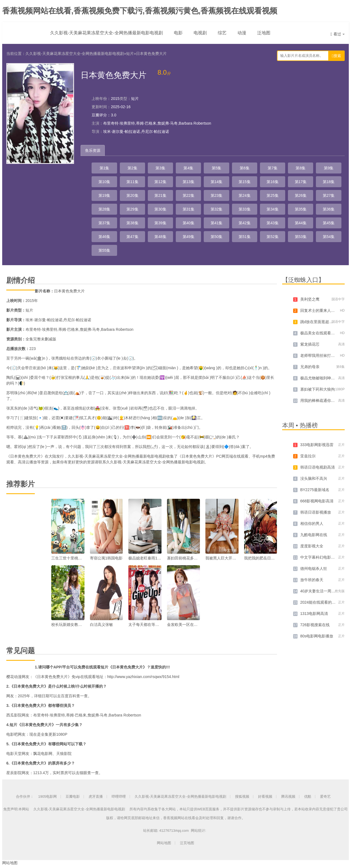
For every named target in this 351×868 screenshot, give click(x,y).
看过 (338, 34)
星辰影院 (14, 773)
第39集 (160, 223)
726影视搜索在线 (315, 625)
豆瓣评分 (99, 115)
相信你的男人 (312, 523)
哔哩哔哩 (119, 796)
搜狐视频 (242, 796)
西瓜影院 (14, 715)
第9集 (329, 168)
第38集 (132, 223)
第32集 (217, 209)
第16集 (273, 182)
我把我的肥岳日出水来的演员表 (271, 558)
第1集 (104, 168)
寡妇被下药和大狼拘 (318, 389)
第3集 (160, 168)
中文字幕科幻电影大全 (319, 557)
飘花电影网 (43, 754)
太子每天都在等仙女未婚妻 (151, 625)
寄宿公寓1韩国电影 (106, 558)
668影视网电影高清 (317, 501)
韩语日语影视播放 (316, 512)
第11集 (132, 182)
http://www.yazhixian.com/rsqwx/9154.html (143, 677)
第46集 (104, 237)
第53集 (301, 237)
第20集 (132, 195)
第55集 (104, 250)
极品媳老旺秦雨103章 (147, 558)
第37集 (104, 223)
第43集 (273, 223)
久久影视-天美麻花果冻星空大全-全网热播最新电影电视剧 (107, 33)
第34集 (273, 209)
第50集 (217, 237)
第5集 (217, 168)
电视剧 (200, 33)
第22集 (189, 195)
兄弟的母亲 (310, 367)
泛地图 (264, 33)
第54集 (329, 237)
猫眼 (83, 773)
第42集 (245, 223)
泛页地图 (187, 843)
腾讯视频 (288, 796)
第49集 (189, 237)
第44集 (301, 223)
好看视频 (265, 796)
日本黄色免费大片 (151, 54)
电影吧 (12, 734)
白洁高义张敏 (101, 625)
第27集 (329, 195)
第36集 (329, 209)
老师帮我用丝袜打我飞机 (321, 355)
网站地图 (164, 843)
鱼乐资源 (93, 150)
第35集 (301, 209)
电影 (178, 33)
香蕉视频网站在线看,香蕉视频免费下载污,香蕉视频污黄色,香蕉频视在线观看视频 (140, 11)
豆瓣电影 (73, 796)
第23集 (217, 195)
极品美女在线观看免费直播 (323, 333)
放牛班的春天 (312, 580)
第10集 (104, 182)
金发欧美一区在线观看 (186, 625)
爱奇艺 (325, 796)
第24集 (245, 195)
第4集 (188, 168)
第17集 (301, 182)
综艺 (222, 33)
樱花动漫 (14, 677)
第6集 (245, 168)
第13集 (189, 182)
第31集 (189, 209)
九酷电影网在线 (314, 535)
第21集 (160, 195)
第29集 (132, 209)
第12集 (160, 182)
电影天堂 (14, 754)
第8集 (301, 168)
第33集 (245, 209)
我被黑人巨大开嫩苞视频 (227, 558)
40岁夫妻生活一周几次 (320, 591)
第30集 (160, 209)
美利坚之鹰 (310, 299)
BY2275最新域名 (315, 490)
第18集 (329, 182)
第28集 (104, 209)
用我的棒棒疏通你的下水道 (323, 401)
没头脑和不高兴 (314, 478)
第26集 (301, 195)
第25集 (273, 195)
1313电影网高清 (314, 614)
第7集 (273, 168)
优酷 (308, 796)
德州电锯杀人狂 (314, 569)
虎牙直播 (96, 796)
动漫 (242, 33)
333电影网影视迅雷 (317, 445)
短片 (130, 54)
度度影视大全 (312, 546)
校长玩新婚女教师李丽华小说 (76, 625)
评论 (23, 155)
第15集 (245, 182)
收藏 (56, 155)
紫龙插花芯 (310, 344)
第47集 (132, 237)
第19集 (104, 195)
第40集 (189, 223)
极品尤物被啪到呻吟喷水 (321, 378)
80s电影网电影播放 (317, 636)
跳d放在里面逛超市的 (319, 322)
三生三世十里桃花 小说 (71, 558)
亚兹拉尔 (308, 456)
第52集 (273, 237)
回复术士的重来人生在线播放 (325, 310)
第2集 (132, 168)
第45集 (329, 223)
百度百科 (69, 696)
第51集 (245, 237)
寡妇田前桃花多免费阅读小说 (192, 558)
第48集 (160, 237)
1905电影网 (47, 796)
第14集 (217, 182)
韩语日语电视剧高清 (318, 467)
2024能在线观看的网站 (320, 602)
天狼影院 (64, 754)
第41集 (217, 223)
